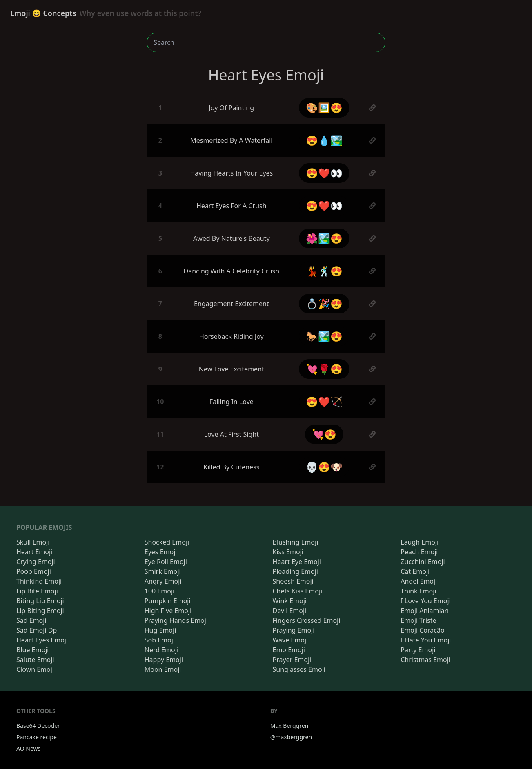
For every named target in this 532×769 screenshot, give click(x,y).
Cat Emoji (415, 571)
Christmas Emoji (425, 660)
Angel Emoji (419, 581)
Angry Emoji (163, 581)
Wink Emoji (290, 601)
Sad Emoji (31, 620)
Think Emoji (418, 591)
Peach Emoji (419, 552)
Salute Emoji (35, 660)
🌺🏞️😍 (324, 238)
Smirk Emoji (163, 571)
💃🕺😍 (324, 271)
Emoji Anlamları (425, 611)
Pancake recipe (37, 737)
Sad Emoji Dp (37, 630)
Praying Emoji (294, 630)
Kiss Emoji (288, 552)
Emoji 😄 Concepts (106, 13)
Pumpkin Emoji (168, 601)
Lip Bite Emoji (37, 591)
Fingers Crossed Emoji (307, 620)
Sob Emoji (160, 640)
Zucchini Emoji (423, 562)
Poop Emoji (34, 571)
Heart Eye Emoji (297, 562)
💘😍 (324, 434)
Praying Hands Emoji (176, 620)
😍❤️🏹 (324, 401)
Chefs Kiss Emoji (298, 591)
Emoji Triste (418, 620)
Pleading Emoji (295, 571)
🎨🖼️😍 (324, 108)
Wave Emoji (290, 640)
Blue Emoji (32, 650)
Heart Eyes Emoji (42, 640)
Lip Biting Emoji (40, 611)
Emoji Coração (422, 630)
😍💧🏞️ (324, 140)
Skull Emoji (33, 542)
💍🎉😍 (324, 303)
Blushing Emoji (296, 542)
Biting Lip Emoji (40, 601)
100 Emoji (159, 591)
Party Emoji (418, 650)
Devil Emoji (290, 611)
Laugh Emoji (420, 542)
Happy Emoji (164, 660)
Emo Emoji (289, 650)
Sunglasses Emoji (299, 669)
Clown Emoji (35, 669)
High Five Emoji (168, 611)
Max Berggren (289, 726)
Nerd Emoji (161, 650)
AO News (28, 748)
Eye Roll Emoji (166, 562)
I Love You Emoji (425, 601)
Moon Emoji (163, 669)
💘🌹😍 (324, 369)
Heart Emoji (34, 552)
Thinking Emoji (39, 581)
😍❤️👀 (324, 173)
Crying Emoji (36, 562)
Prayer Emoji (292, 660)
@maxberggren (291, 737)
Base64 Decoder (38, 726)
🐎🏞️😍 (324, 336)
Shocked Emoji (167, 542)
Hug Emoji (160, 630)
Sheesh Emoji (293, 581)
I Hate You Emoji (426, 640)
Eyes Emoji (161, 552)
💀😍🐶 (324, 467)
